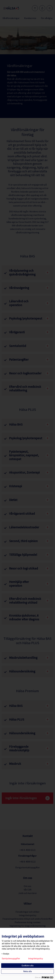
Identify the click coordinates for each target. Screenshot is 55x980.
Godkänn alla (27, 966)
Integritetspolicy (36, 959)
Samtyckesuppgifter (11, 959)
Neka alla (28, 971)
